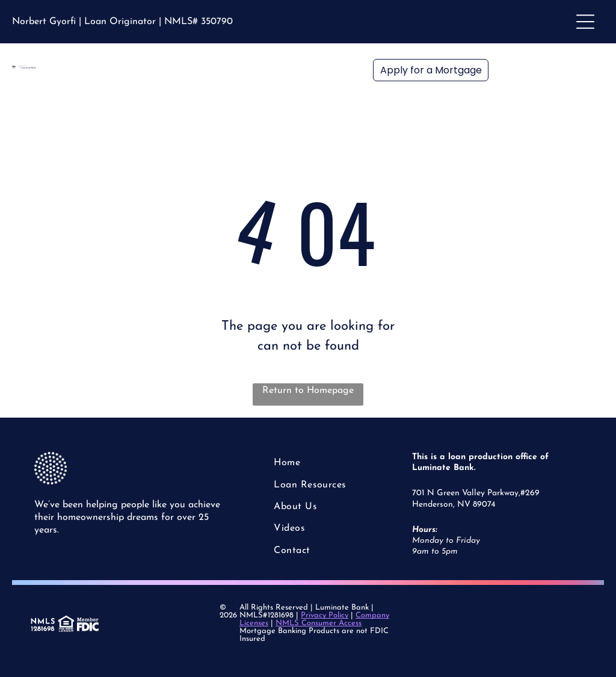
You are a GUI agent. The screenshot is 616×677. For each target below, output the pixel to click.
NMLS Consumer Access (319, 623)
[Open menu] (585, 22)
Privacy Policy (325, 615)
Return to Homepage (308, 391)
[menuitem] (319, 463)
